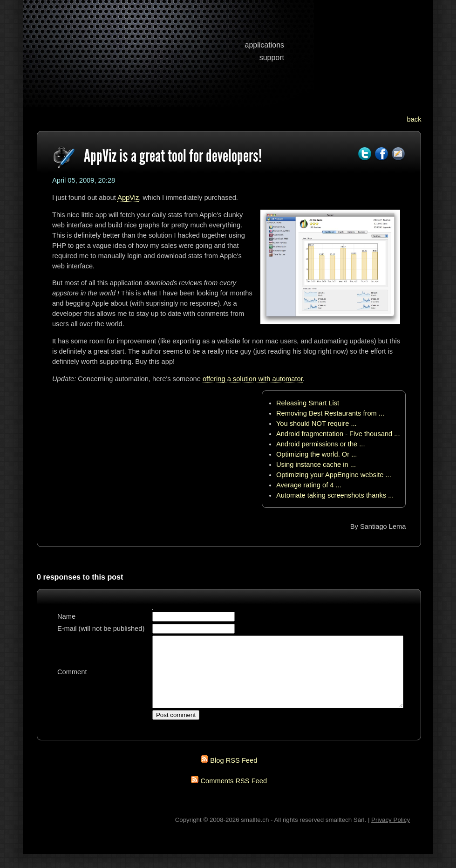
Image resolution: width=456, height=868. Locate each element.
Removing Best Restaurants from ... (330, 413)
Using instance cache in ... (316, 465)
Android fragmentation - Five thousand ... (338, 434)
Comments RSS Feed (234, 795)
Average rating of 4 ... (309, 485)
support (272, 58)
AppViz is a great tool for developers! (173, 156)
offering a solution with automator (253, 379)
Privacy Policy (391, 834)
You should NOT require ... (316, 424)
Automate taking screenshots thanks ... (335, 495)
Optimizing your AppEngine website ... (334, 475)
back (414, 119)
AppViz (128, 198)
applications (265, 45)
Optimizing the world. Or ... (317, 454)
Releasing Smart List (308, 403)
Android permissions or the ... (321, 444)
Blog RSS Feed (234, 774)
